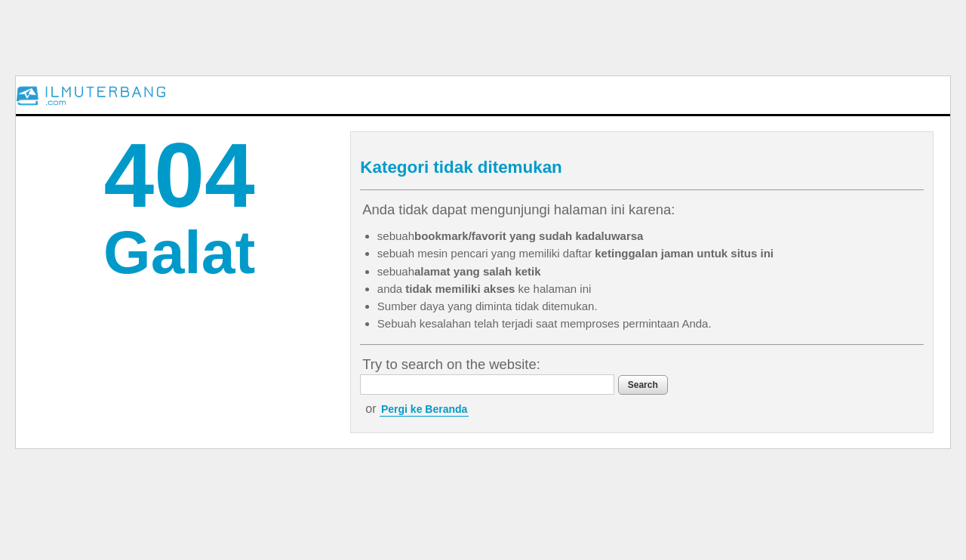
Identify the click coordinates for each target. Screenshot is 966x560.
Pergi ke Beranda (424, 409)
